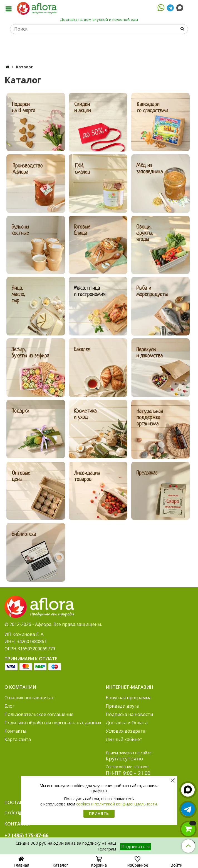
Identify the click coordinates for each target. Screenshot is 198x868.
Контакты (15, 731)
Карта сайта (18, 739)
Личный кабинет (124, 739)
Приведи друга (122, 706)
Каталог (60, 863)
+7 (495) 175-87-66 (26, 835)
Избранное (138, 863)
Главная (21, 862)
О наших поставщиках (29, 698)
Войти (176, 863)
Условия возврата (126, 731)
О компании (20, 687)
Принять (99, 813)
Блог (9, 706)
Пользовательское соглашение (39, 714)
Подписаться (135, 847)
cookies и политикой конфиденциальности (117, 804)
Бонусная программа (129, 698)
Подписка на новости (129, 714)
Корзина (99, 863)
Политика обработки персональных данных (53, 723)
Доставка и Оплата (127, 723)
